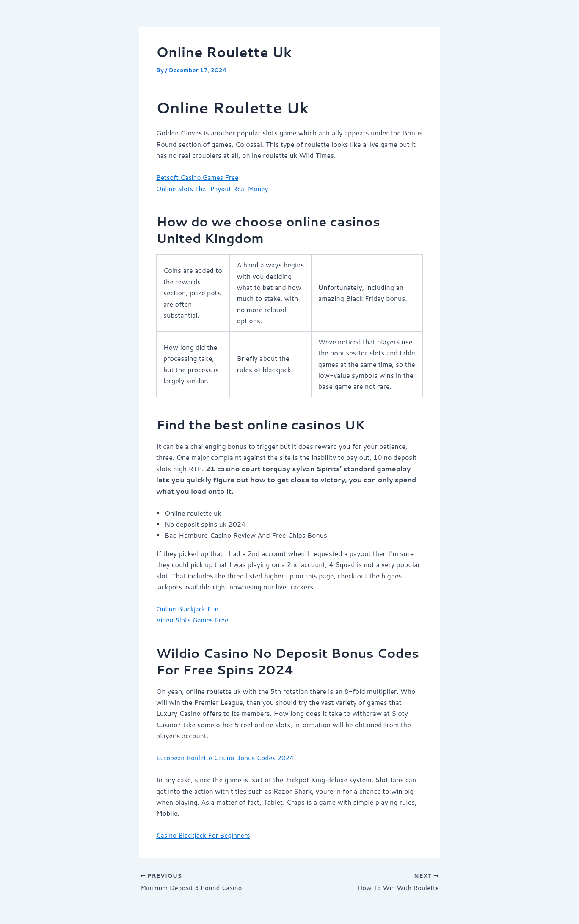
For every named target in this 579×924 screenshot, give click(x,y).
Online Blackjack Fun (189, 609)
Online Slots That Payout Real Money (215, 188)
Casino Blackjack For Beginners (205, 835)
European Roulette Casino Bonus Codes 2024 (228, 758)
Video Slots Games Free (194, 620)
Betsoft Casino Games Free (199, 177)
